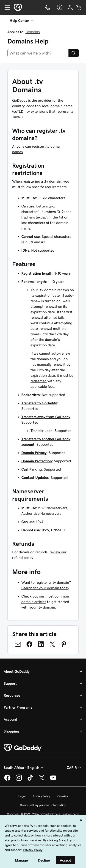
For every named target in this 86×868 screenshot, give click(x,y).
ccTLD (18, 111)
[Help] (59, 7)
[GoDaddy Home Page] (23, 748)
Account (10, 719)
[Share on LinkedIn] (41, 644)
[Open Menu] (6, 7)
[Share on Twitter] (52, 644)
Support (10, 683)
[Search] (74, 53)
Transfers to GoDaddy (39, 403)
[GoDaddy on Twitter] (42, 780)
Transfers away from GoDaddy (46, 417)
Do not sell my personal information (43, 805)
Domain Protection (37, 461)
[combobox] (38, 53)
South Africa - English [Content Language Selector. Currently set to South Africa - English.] (24, 767)
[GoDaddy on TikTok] (30, 780)
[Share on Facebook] (29, 644)
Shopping (11, 731)
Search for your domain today (45, 588)
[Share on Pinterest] (64, 644)
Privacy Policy (41, 796)
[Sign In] (70, 7)
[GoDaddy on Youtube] (53, 780)
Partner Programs (18, 707)
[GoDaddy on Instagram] (19, 780)
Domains (33, 32)
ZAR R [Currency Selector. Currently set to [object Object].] (75, 767)
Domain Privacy (34, 453)
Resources (12, 695)
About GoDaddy (17, 671)
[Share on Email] (18, 644)
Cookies (63, 796)
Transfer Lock (42, 431)
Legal (22, 796)
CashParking (32, 469)
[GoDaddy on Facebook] (7, 780)
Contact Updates (35, 477)
